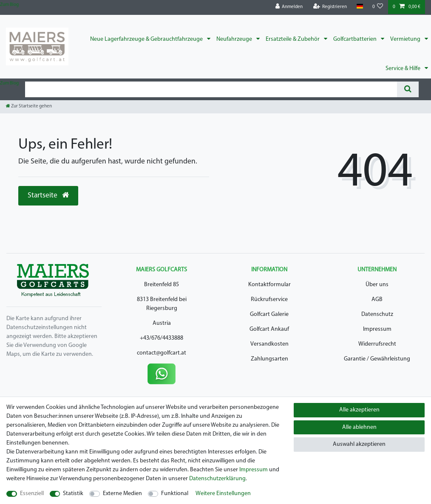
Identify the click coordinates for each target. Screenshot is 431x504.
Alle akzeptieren (359, 410)
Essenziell (32, 494)
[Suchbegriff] (211, 89)
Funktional (175, 494)
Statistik (73, 494)
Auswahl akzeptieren (359, 444)
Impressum (377, 329)
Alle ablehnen (359, 427)
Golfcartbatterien (356, 39)
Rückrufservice (269, 300)
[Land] (359, 7)
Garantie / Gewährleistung (377, 359)
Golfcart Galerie (269, 314)
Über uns (377, 285)
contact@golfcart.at (162, 353)
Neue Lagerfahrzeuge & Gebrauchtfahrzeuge (147, 39)
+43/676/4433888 (162, 338)
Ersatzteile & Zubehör (293, 39)
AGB (377, 300)
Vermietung (406, 39)
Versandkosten (269, 344)
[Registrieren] (330, 7)
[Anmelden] (289, 7)
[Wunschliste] (378, 7)
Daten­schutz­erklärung (217, 479)
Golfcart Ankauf (269, 329)
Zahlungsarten (269, 359)
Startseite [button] (48, 195)
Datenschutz (377, 314)
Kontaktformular (269, 285)
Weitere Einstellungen (223, 494)
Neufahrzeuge (235, 39)
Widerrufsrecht (377, 344)
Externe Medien (122, 494)
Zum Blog (9, 5)
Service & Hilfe (404, 69)
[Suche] (408, 89)
